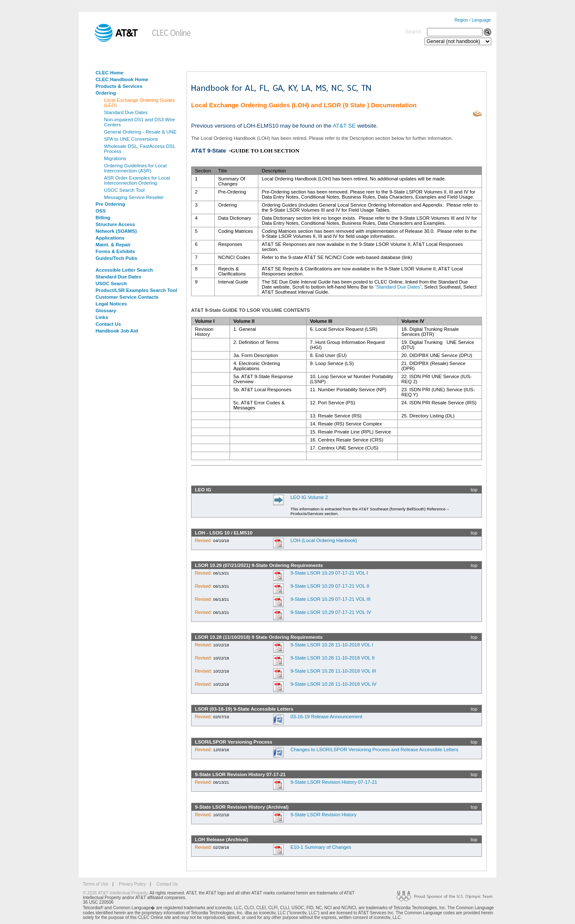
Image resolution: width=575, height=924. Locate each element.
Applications (110, 238)
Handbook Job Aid (117, 331)
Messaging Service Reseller (134, 197)
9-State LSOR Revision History (323, 815)
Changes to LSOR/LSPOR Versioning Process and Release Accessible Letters (374, 750)
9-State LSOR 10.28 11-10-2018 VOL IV (333, 684)
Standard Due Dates (126, 112)
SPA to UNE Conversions (131, 139)
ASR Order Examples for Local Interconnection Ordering (137, 180)
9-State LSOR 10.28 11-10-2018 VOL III (333, 671)
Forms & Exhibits (115, 251)
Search (413, 32)
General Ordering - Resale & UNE (140, 132)
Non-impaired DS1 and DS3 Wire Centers (140, 122)
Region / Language (473, 20)
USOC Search (111, 283)
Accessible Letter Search (124, 270)
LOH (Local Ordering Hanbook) (324, 540)
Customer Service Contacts (127, 297)
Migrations (115, 158)
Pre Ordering (110, 204)
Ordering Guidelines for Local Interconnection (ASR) (135, 168)
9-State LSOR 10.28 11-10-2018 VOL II (333, 658)
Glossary (106, 311)
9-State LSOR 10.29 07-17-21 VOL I (329, 573)
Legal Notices (111, 304)
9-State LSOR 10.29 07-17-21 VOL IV (331, 612)
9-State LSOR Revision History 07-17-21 (334, 782)
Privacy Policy (132, 884)
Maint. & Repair (113, 245)
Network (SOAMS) (116, 231)
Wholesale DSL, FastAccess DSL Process (140, 149)
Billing (103, 218)
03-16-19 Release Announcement (326, 717)
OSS (101, 211)
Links (102, 317)
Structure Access (115, 224)
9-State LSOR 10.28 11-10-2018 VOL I (332, 645)
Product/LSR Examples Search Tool (136, 290)
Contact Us (108, 324)
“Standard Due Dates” (398, 287)
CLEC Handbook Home (122, 79)
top (474, 490)
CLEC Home (110, 73)
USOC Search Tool (124, 190)
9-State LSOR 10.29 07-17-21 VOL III (331, 599)
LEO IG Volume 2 (309, 497)
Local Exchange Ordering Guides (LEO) (140, 103)
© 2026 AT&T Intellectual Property (115, 893)
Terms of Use (96, 884)
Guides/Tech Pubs (116, 258)
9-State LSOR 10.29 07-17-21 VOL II (330, 586)
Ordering (106, 93)
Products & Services (119, 86)
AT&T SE (344, 126)
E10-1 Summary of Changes (321, 847)
